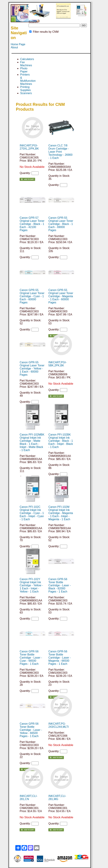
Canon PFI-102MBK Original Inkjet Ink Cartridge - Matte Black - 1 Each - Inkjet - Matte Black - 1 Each (32, 442)
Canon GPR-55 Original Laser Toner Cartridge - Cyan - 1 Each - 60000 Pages (32, 296)
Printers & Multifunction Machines (28, 79)
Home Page (18, 44)
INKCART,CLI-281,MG (57, 798)
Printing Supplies (25, 89)
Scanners (26, 93)
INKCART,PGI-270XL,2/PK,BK (29, 147)
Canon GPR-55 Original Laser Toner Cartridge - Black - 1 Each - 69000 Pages (61, 224)
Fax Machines (26, 64)
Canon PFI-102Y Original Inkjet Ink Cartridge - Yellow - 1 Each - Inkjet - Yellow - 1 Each (31, 585)
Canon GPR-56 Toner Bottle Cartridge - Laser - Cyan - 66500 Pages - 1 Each (31, 658)
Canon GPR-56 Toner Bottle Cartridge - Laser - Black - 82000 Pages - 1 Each (60, 585)
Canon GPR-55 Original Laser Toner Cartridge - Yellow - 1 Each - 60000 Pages (32, 369)
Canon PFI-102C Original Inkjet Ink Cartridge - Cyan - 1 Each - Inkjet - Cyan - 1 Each (32, 513)
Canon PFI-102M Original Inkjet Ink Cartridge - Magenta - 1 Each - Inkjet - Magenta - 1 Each (61, 513)
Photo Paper (24, 70)
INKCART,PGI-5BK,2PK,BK (58, 364)
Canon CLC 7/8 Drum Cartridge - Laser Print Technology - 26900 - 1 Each (60, 152)
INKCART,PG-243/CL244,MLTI (59, 725)
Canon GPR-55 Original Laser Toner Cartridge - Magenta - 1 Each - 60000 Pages (61, 296)
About (14, 47)
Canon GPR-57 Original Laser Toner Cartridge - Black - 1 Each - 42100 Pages (32, 224)
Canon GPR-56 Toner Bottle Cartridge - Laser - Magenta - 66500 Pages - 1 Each (60, 658)
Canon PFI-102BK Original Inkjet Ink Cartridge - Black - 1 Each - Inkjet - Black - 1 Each (61, 441)
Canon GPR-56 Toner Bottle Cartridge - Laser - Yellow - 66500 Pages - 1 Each (31, 730)
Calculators (27, 59)
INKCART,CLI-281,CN (29, 798)
